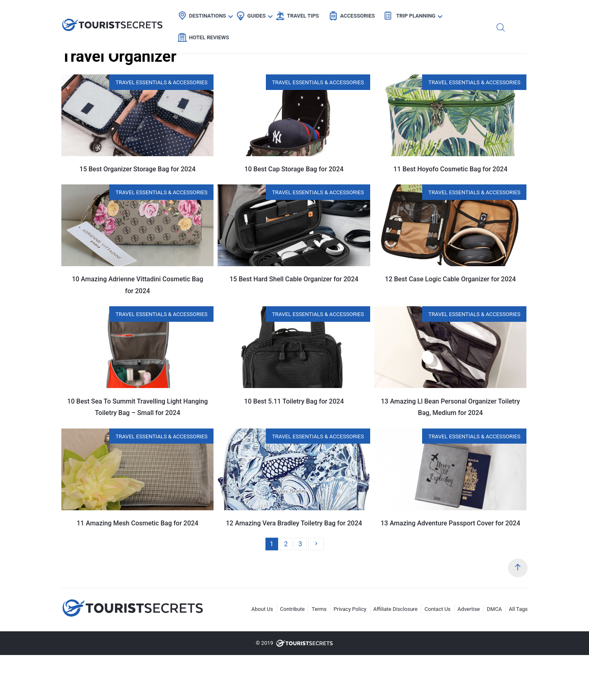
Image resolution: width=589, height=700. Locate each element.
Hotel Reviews (481, 15)
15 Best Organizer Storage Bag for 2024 (137, 169)
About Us (262, 609)
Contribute (293, 609)
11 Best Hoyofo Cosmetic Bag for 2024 (451, 169)
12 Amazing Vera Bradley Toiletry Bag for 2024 (294, 523)
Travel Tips (307, 15)
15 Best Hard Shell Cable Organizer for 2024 (294, 279)
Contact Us (438, 609)
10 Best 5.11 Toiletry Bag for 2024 (294, 401)
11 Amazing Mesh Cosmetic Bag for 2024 (138, 523)
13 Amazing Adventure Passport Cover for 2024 (450, 523)
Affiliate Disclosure (396, 609)
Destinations (212, 15)
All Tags (518, 609)
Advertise (469, 609)
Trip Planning (420, 15)
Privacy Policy (350, 609)
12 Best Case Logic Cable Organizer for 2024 (450, 279)
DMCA (494, 609)
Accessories (362, 15)
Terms (319, 609)
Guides (261, 15)
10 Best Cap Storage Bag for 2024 (294, 169)
